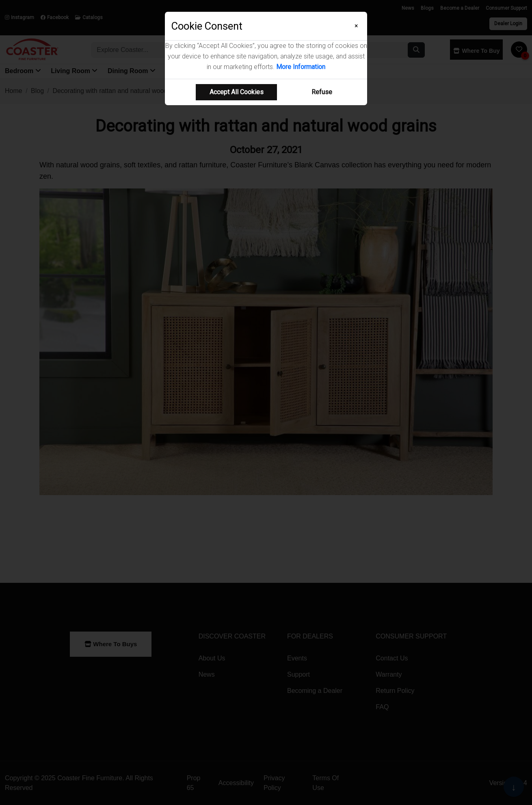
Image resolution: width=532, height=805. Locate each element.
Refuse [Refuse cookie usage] (322, 92)
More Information (301, 67)
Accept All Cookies (237, 92)
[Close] (356, 26)
